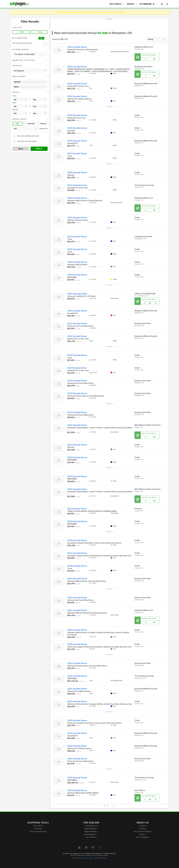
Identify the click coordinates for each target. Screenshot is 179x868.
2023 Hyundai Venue (77, 115)
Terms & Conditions (100, 858)
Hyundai (30, 82)
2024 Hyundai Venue (77, 185)
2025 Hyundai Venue (77, 173)
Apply (39, 149)
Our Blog (143, 829)
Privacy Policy (77, 858)
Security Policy (88, 858)
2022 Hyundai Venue (77, 249)
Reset (21, 149)
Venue (30, 87)
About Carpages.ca (143, 837)
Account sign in (91, 837)
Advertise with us (91, 826)
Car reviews (38, 829)
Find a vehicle (38, 826)
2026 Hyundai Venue (77, 47)
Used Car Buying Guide (38, 831)
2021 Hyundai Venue (77, 154)
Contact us (143, 826)
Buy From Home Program (143, 831)
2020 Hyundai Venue (77, 67)
